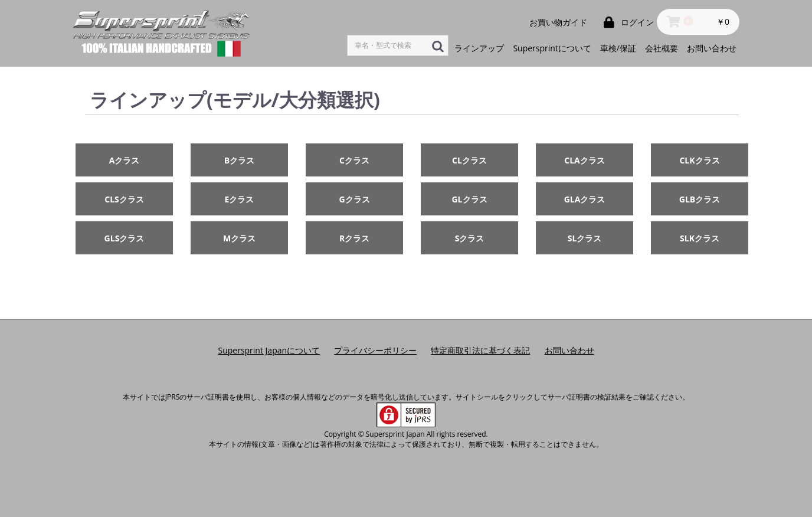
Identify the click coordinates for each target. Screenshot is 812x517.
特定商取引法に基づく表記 (480, 350)
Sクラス (470, 238)
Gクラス (354, 199)
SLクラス (585, 238)
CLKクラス (699, 160)
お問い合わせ (569, 350)
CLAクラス (585, 160)
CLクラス (469, 160)
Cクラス (354, 160)
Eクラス (240, 199)
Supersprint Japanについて (269, 350)
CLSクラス (124, 199)
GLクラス (469, 199)
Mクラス (239, 238)
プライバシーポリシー (375, 350)
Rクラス (354, 238)
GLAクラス (585, 199)
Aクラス (125, 160)
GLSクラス (125, 238)
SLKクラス (700, 238)
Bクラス (239, 160)
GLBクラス (700, 199)
